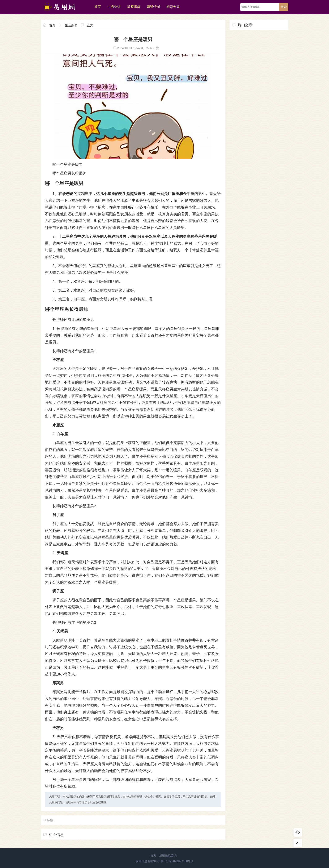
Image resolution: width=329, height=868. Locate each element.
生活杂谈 (114, 7)
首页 (98, 7)
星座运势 (134, 7)
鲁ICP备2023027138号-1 (177, 861)
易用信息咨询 (168, 855)
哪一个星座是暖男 (68, 164)
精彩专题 (173, 7)
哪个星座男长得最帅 (69, 173)
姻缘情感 (153, 7)
